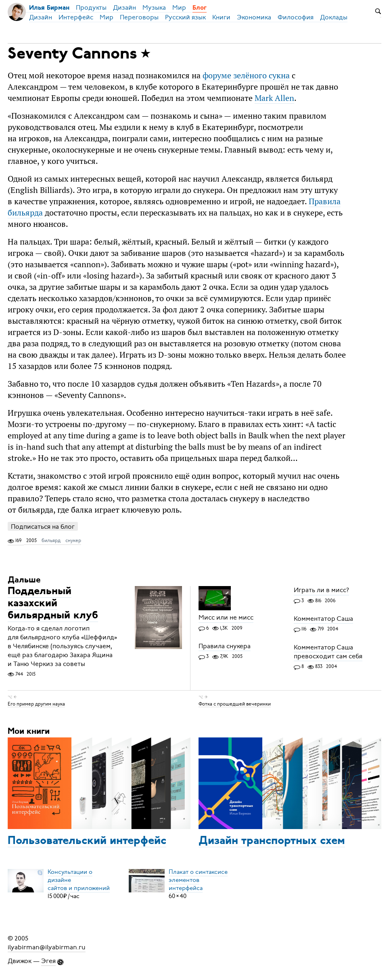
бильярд (51, 540)
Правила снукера (225, 646)
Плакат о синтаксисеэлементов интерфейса (198, 880)
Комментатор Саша (323, 619)
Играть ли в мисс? (321, 591)
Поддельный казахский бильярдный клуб (53, 604)
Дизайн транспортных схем (272, 841)
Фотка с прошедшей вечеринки (235, 704)
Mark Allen (274, 98)
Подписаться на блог (43, 527)
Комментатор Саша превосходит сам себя (328, 652)
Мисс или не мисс (226, 618)
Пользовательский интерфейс (87, 841)
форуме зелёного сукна (246, 75)
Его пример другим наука (36, 704)
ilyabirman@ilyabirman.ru (47, 947)
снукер (73, 540)
